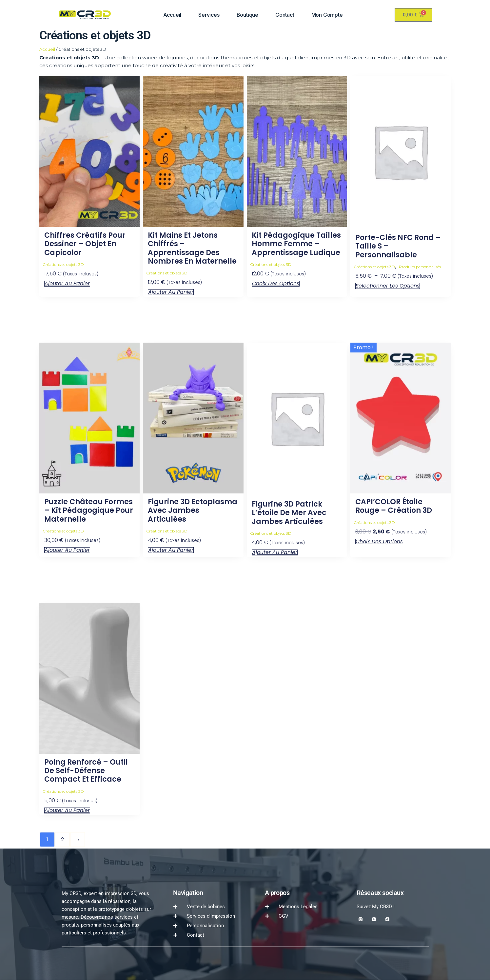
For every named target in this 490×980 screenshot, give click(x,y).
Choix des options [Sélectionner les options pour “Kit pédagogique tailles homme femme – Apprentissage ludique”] (276, 284)
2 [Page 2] (63, 840)
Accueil (172, 15)
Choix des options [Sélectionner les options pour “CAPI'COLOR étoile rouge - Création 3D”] (379, 542)
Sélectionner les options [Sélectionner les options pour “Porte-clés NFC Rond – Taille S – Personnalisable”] (388, 286)
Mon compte (327, 15)
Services (209, 15)
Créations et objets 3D (63, 264)
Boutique (247, 15)
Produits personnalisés (420, 267)
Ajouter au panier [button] (67, 284)
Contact (285, 15)
